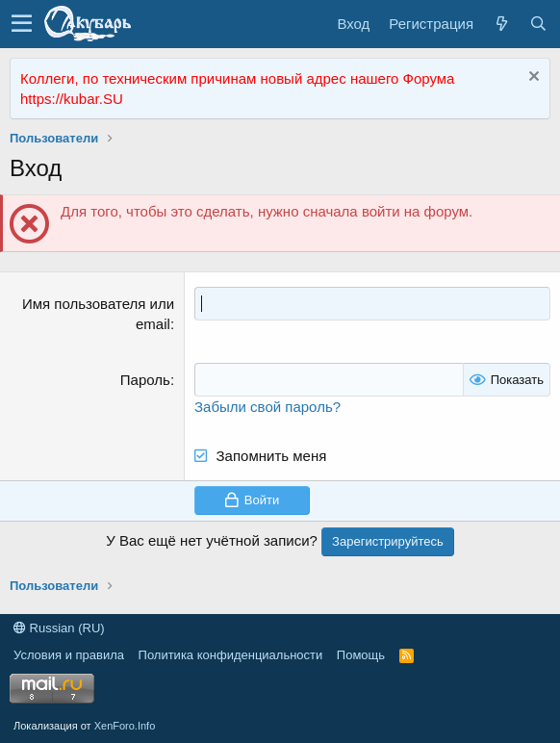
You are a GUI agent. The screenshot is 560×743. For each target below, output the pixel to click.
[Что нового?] (501, 24)
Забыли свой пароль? (267, 407)
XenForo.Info (125, 726)
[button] (22, 24)
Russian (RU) (59, 628)
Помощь (361, 655)
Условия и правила (69, 655)
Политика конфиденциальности (231, 655)
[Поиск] (538, 24)
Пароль (145, 380)
